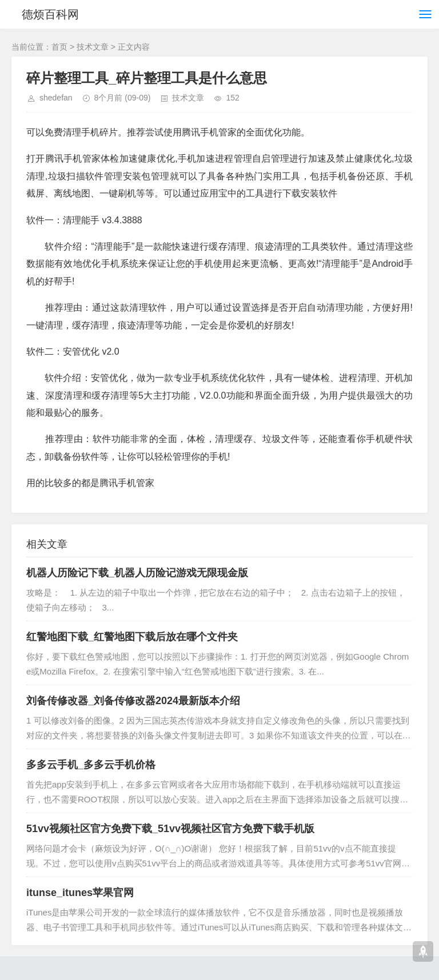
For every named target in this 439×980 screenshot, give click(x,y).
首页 (59, 47)
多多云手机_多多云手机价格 (91, 765)
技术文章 (93, 47)
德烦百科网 (50, 14)
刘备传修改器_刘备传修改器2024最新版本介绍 (133, 701)
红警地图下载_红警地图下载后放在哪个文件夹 (132, 637)
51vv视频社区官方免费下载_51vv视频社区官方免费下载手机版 (170, 829)
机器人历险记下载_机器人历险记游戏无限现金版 (137, 573)
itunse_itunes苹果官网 (80, 893)
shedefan (56, 98)
